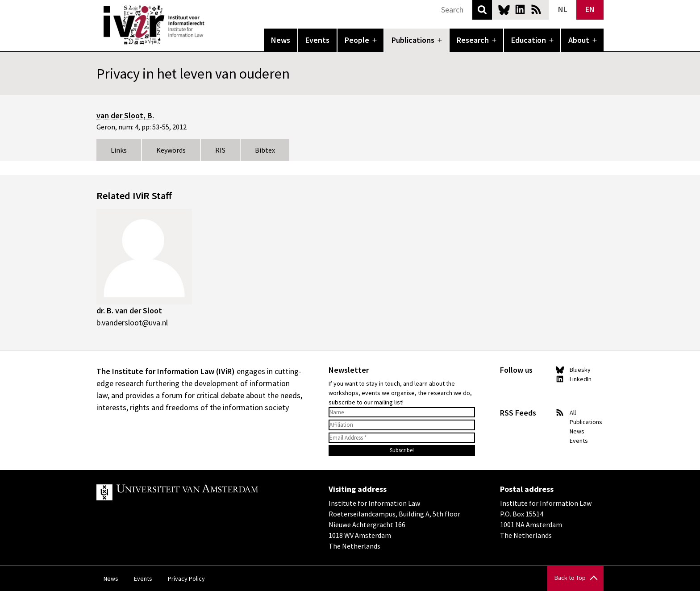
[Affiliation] (402, 425)
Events (317, 40)
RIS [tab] (220, 150)
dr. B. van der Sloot (129, 310)
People (357, 40)
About (579, 40)
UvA (200, 492)
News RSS (536, 9)
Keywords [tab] (171, 150)
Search (482, 10)
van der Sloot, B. (125, 115)
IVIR (211, 25)
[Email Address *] (402, 438)
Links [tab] (119, 150)
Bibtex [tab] (265, 150)
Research (473, 40)
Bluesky (504, 9)
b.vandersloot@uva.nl (132, 323)
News (281, 40)
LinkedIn (520, 9)
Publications (413, 40)
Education (529, 40)
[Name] (402, 412)
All (573, 412)
